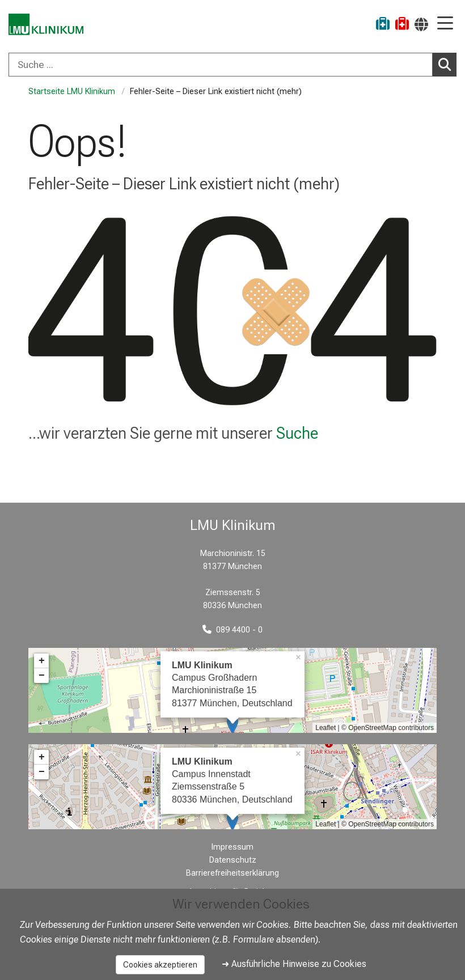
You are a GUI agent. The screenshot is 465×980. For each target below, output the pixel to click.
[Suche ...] (221, 65)
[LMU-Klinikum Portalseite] (48, 25)
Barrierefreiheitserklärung (232, 873)
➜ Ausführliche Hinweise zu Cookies (294, 964)
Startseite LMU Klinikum (72, 92)
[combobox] (232, 65)
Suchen (447, 64)
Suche (297, 433)
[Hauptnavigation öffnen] (445, 24)
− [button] (42, 676)
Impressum (232, 847)
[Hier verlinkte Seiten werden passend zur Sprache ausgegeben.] (421, 24)
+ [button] (42, 661)
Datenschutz (233, 860)
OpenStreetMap (372, 728)
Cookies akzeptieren (160, 965)
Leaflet (325, 728)
